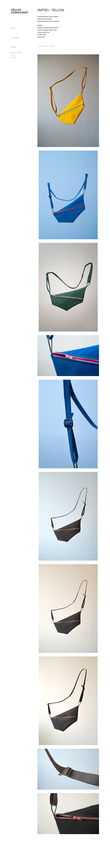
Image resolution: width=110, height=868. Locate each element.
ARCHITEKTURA (16, 52)
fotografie (15, 38)
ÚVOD (13, 28)
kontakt (13, 57)
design (13, 47)
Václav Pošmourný (20, 11)
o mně (13, 55)
